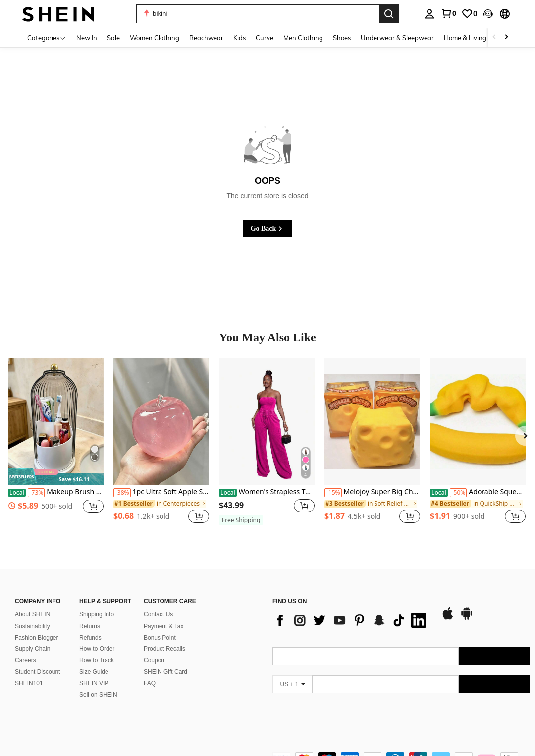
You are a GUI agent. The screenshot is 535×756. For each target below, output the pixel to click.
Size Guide (94, 660)
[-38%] (122, 493)
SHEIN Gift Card (165, 660)
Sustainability (32, 614)
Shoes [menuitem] (342, 38)
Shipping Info (97, 602)
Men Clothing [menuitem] (303, 38)
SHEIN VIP (94, 671)
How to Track (97, 648)
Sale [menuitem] (113, 38)
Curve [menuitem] (265, 38)
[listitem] (56, 446)
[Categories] (47, 37)
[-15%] (333, 493)
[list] (352, 608)
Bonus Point (160, 626)
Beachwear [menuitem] (206, 38)
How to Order (97, 637)
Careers (26, 648)
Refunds (90, 626)
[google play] (467, 606)
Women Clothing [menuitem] (155, 38)
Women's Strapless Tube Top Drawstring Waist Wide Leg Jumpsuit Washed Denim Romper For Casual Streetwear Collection (267, 492)
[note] (56, 476)
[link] (448, 13)
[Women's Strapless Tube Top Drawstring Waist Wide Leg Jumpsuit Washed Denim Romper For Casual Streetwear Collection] (267, 422)
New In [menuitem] (87, 38)
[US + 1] (292, 672)
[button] (488, 14)
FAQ (150, 671)
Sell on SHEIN (98, 683)
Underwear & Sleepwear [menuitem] (397, 38)
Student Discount (37, 660)
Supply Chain (32, 637)
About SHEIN (32, 602)
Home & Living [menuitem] (465, 38)
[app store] (448, 606)
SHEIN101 (29, 671)
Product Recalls (164, 637)
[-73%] (36, 493)
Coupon (154, 648)
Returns (90, 614)
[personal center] (429, 14)
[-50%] (458, 493)
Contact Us (158, 602)
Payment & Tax (163, 614)
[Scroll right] (506, 37)
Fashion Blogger (36, 626)
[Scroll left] (494, 37)
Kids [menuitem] (240, 38)
